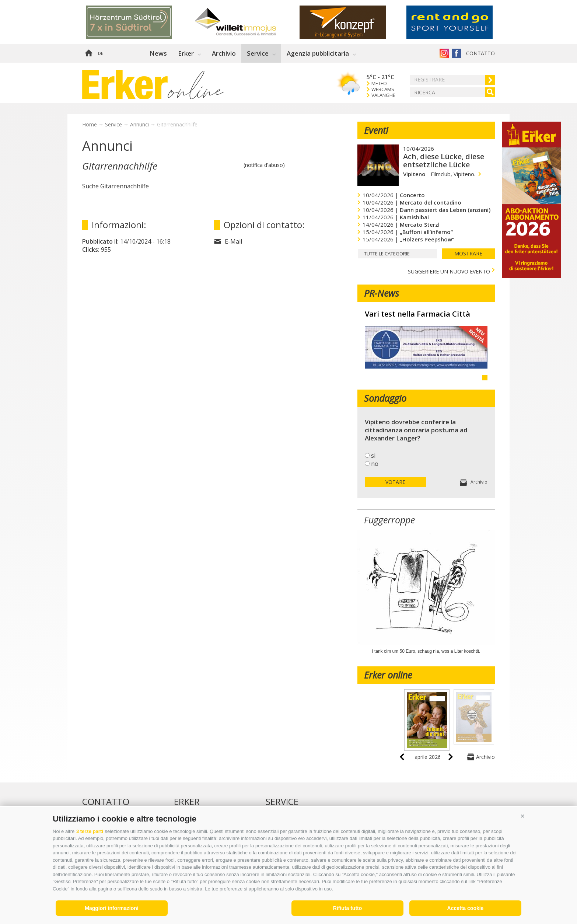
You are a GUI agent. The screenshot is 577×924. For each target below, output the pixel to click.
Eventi (376, 130)
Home (88, 53)
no (375, 464)
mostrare (468, 253)
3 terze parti (90, 831)
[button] (522, 816)
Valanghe (383, 95)
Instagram (444, 53)
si (373, 456)
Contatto (480, 53)
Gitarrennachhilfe (177, 124)
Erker (186, 53)
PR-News (382, 293)
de (101, 53)
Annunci (139, 124)
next (451, 757)
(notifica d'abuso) (264, 165)
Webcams (383, 89)
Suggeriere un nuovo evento (449, 271)
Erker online (388, 675)
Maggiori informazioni (111, 908)
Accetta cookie (466, 908)
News (158, 53)
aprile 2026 (428, 757)
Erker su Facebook (456, 53)
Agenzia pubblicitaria (318, 53)
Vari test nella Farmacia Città (417, 314)
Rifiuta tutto (348, 908)
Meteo (379, 83)
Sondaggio (385, 398)
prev (402, 757)
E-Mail (233, 241)
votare (395, 482)
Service (258, 53)
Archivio (224, 53)
